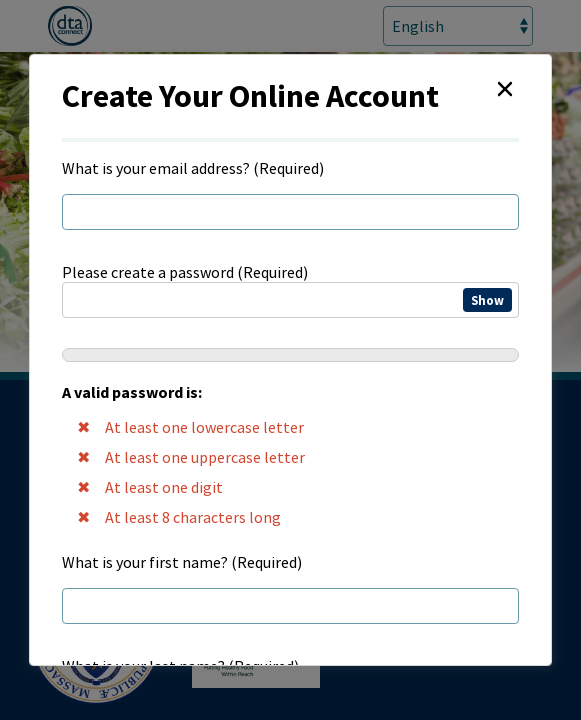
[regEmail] (290, 212)
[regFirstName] (290, 606)
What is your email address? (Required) (193, 168)
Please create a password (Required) (290, 397)
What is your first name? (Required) (182, 562)
